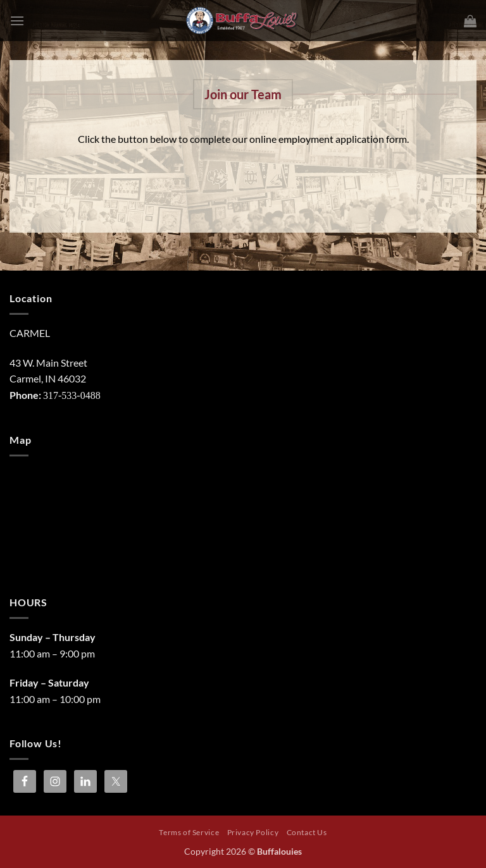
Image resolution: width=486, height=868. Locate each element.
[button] (17, 21)
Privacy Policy (253, 832)
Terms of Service (189, 832)
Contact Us (307, 832)
